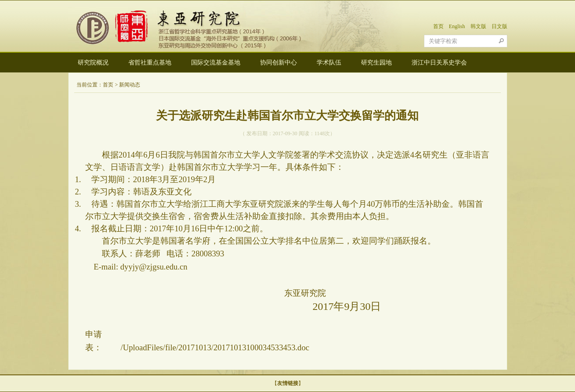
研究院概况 (93, 63)
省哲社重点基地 (150, 63)
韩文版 (478, 26)
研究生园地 (376, 63)
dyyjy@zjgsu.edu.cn (154, 267)
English (457, 26)
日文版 (499, 26)
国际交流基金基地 (216, 63)
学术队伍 (329, 63)
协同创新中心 (278, 63)
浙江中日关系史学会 (439, 63)
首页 (438, 26)
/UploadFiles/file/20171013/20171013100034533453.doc (215, 347)
